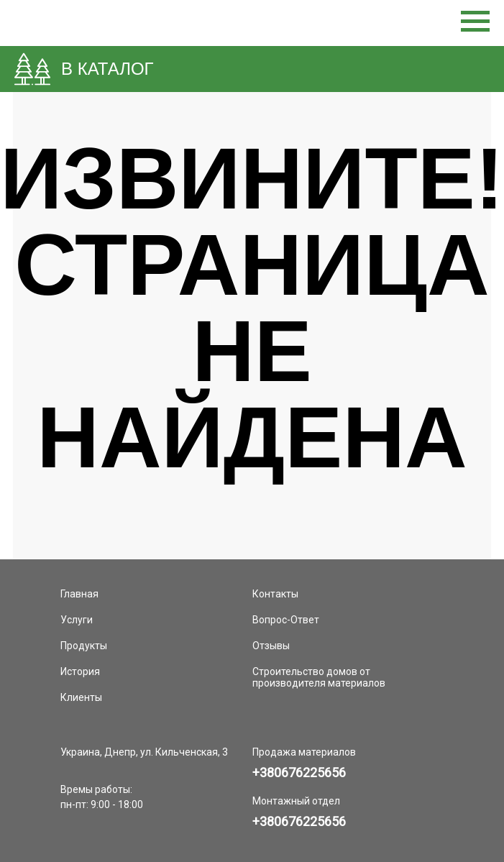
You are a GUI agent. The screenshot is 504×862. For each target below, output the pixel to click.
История (80, 671)
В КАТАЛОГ (107, 69)
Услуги (77, 620)
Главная (79, 594)
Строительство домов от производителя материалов (319, 677)
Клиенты (81, 697)
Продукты (84, 646)
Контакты (275, 594)
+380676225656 (299, 772)
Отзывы (271, 646)
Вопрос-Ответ (286, 620)
